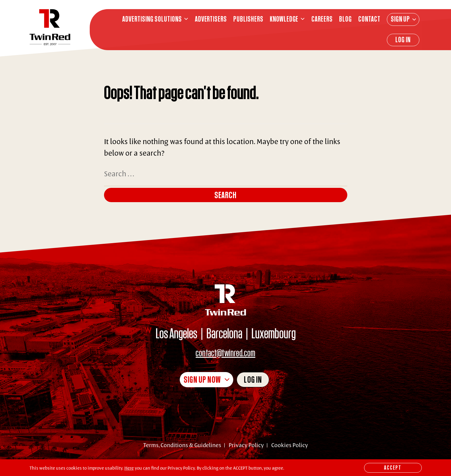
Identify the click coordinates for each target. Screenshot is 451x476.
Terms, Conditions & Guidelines (182, 445)
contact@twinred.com (225, 352)
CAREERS (322, 19)
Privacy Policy (246, 445)
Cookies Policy (290, 445)
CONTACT (369, 19)
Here (129, 468)
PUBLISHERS (248, 19)
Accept (393, 467)
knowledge (284, 19)
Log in (253, 379)
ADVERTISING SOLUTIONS (152, 19)
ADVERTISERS (211, 19)
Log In (403, 40)
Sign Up (400, 19)
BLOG (345, 19)
